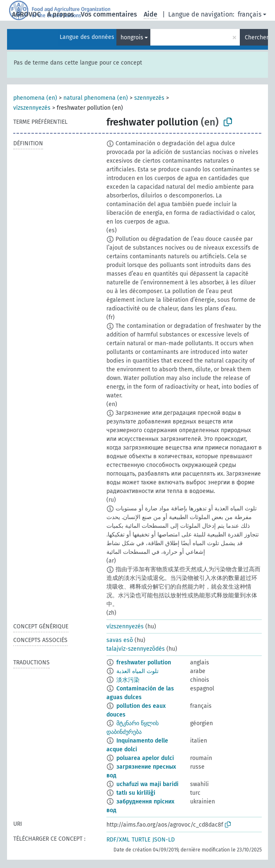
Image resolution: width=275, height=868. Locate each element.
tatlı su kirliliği (136, 793)
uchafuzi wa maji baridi (147, 784)
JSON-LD (164, 840)
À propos (61, 14)
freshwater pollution (144, 662)
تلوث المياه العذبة (137, 671)
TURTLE (141, 840)
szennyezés (149, 98)
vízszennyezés (32, 108)
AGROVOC (26, 14)
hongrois (132, 37)
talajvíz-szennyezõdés (136, 649)
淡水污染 (128, 680)
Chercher (256, 37)
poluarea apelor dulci (145, 758)
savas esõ (120, 640)
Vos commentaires (109, 14)
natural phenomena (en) (96, 98)
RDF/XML (118, 840)
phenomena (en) (35, 98)
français (250, 14)
